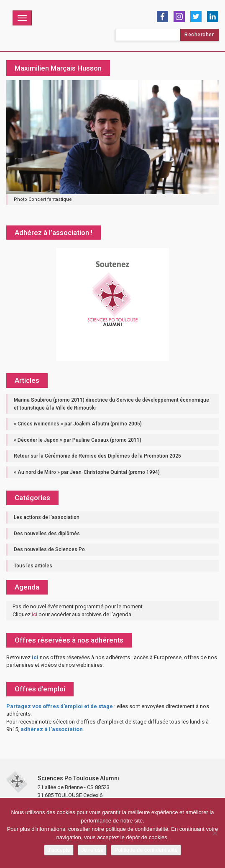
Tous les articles (33, 566)
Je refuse (92, 850)
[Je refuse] (215, 833)
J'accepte (59, 850)
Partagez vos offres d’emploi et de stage (60, 706)
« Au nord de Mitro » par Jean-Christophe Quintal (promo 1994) (87, 472)
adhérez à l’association (52, 729)
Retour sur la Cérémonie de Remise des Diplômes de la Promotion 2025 (97, 456)
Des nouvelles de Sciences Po (49, 549)
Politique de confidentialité (146, 850)
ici (35, 614)
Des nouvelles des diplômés (47, 534)
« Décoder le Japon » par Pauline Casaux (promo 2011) (78, 440)
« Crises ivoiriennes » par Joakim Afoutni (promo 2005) (78, 424)
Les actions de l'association (47, 517)
